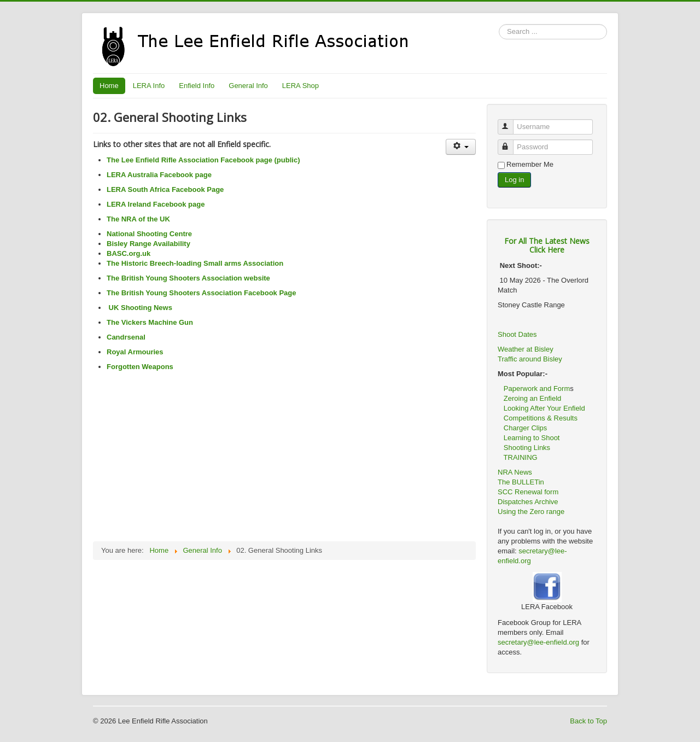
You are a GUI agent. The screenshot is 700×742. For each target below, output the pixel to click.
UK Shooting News (139, 308)
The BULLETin (521, 482)
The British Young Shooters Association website (188, 278)
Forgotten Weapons (140, 367)
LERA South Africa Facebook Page (165, 189)
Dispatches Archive (528, 502)
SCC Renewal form (528, 492)
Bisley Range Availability (148, 244)
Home (109, 86)
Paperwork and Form (537, 388)
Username (511, 122)
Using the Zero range (531, 512)
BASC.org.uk (129, 253)
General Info (248, 86)
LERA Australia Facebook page (159, 175)
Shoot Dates (518, 334)
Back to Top (588, 721)
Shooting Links (527, 448)
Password (511, 142)
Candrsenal (126, 337)
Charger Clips (525, 428)
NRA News (515, 472)
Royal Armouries (135, 352)
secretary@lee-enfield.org (539, 642)
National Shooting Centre (149, 234)
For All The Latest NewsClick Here (547, 245)
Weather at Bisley (526, 349)
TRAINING (521, 457)
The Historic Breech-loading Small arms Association (195, 263)
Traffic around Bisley (530, 359)
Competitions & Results (538, 418)
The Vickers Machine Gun (150, 322)
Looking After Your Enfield (544, 408)
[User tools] (461, 147)
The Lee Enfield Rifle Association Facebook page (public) (203, 160)
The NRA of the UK (138, 219)
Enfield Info (197, 86)
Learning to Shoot (532, 438)
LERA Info (149, 86)
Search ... (499, 24)
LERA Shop (301, 86)
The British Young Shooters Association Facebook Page (202, 293)
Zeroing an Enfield (533, 398)
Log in (514, 180)
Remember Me (530, 164)
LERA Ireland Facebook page (156, 204)
